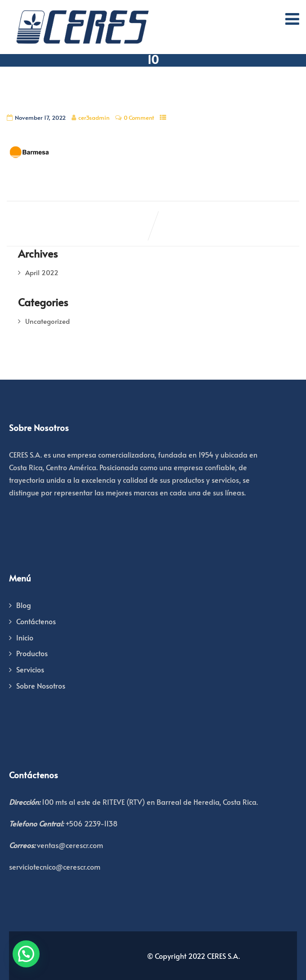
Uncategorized (47, 321)
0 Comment (139, 118)
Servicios (30, 669)
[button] (26, 954)
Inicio (25, 637)
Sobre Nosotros (41, 685)
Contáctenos (36, 621)
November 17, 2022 (40, 118)
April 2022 (42, 272)
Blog (24, 605)
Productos (32, 653)
